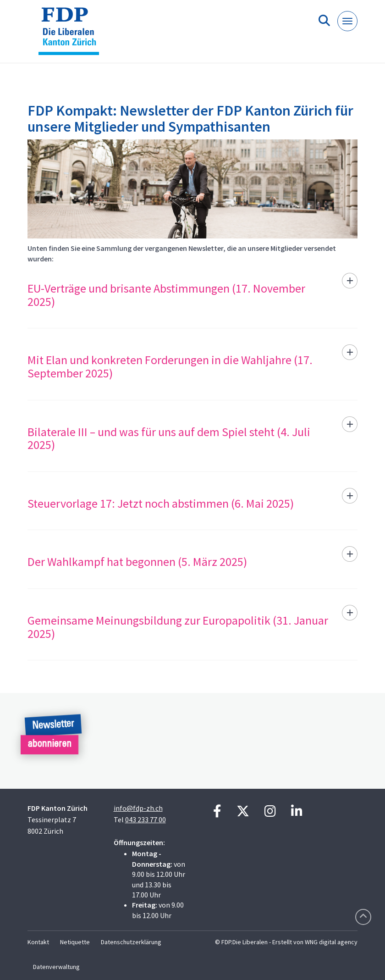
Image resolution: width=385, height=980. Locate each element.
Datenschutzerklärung (131, 942)
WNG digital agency (331, 942)
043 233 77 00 (146, 819)
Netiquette (75, 942)
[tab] (192, 300)
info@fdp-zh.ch (138, 808)
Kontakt (38, 942)
